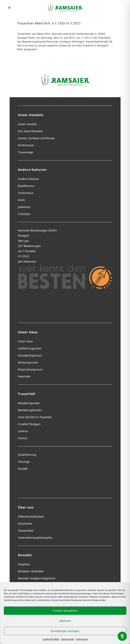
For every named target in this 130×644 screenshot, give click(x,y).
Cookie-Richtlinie (51, 639)
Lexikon (23, 431)
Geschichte (25, 523)
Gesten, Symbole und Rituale (36, 138)
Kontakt (23, 469)
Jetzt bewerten (27, 261)
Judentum (24, 207)
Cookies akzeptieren (65, 611)
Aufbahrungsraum (30, 348)
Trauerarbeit (26, 531)
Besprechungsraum (30, 369)
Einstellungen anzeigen (65, 631)
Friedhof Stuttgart (29, 424)
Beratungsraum (28, 362)
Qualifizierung (27, 455)
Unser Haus (25, 341)
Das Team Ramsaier (30, 131)
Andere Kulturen (28, 179)
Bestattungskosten (30, 410)
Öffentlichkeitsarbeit (31, 516)
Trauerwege (25, 152)
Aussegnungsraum (30, 355)
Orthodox (24, 214)
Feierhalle (24, 376)
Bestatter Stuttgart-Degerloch (37, 578)
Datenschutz (68, 639)
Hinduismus (26, 193)
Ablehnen (65, 621)
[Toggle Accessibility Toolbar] (122, 636)
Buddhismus (26, 186)
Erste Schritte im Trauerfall (35, 417)
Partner (23, 438)
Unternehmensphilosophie (35, 538)
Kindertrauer (26, 145)
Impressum (82, 639)
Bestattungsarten (29, 403)
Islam (21, 200)
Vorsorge (24, 462)
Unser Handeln (27, 124)
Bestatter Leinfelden (31, 571)
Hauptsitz (24, 564)
